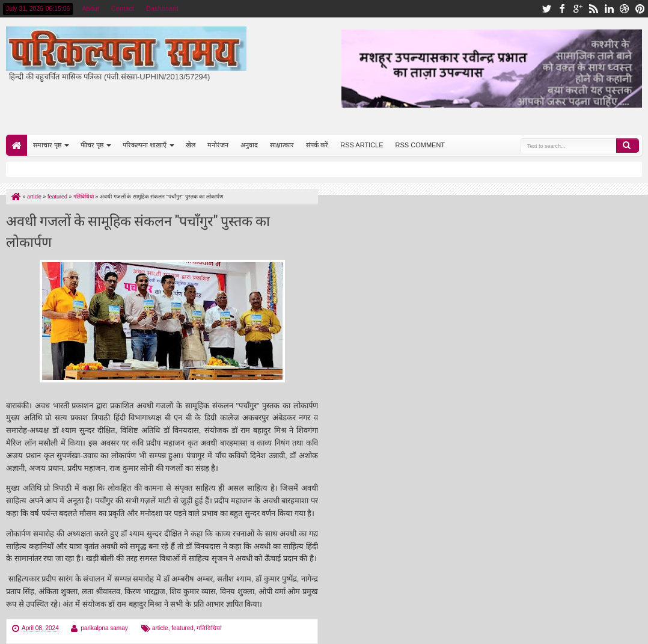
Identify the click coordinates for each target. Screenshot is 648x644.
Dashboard (162, 8)
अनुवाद (249, 145)
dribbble (625, 9)
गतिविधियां (209, 628)
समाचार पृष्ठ (47, 145)
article (160, 628)
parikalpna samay (104, 628)
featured (182, 628)
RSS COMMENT (420, 145)
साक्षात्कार (282, 145)
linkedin (609, 9)
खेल (191, 145)
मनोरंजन (218, 145)
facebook (562, 9)
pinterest (640, 9)
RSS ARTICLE (362, 145)
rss (593, 9)
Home (17, 145)
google (578, 9)
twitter (546, 9)
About (90, 8)
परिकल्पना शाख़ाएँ (145, 145)
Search (628, 146)
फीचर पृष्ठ (92, 145)
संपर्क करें (317, 145)
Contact (123, 8)
